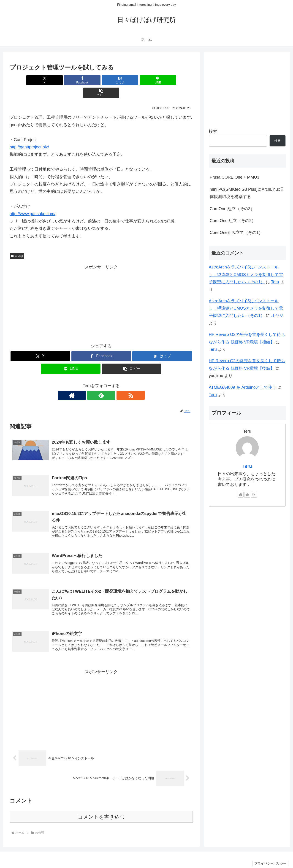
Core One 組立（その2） (233, 221)
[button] (163, 80)
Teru (275, 282)
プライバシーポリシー (270, 854)
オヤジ (277, 316)
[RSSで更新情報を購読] (112, 383)
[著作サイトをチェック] (91, 383)
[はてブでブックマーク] (101, 80)
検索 (213, 131)
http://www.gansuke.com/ (33, 201)
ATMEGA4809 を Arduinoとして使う (243, 387)
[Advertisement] (101, 290)
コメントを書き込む (101, 807)
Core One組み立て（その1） (236, 233)
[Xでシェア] (40, 80)
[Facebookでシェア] (71, 80)
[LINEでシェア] (132, 80)
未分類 (17, 244)
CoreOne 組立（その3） (232, 209)
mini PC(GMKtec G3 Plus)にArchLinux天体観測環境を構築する (247, 193)
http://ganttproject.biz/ (29, 134)
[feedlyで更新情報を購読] (101, 383)
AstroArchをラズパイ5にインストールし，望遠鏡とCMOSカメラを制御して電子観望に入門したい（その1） (246, 275)
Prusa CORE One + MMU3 (235, 177)
